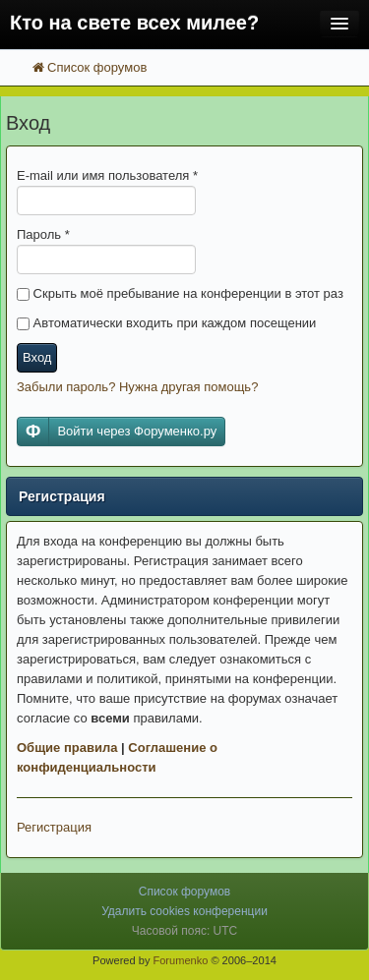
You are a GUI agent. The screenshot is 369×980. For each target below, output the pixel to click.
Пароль (43, 234)
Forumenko (180, 960)
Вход (37, 357)
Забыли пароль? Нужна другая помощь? (137, 387)
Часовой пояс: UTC (184, 931)
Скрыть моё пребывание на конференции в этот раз (180, 293)
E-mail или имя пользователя (107, 175)
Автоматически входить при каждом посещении (166, 323)
